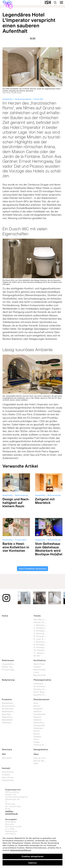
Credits (6, 775)
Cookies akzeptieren (32, 856)
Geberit (38, 720)
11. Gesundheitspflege (41, 653)
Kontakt (6, 768)
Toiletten (7, 723)
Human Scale (41, 622)
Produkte (7, 699)
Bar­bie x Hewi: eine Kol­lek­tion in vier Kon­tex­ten (16, 547)
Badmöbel (7, 720)
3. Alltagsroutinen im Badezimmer (41, 631)
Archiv (37, 656)
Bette (37, 706)
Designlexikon (41, 749)
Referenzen (8, 660)
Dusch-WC (38, 99)
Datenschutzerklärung (21, 850)
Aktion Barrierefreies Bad (41, 761)
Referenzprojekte (23, 99)
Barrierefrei (40, 675)
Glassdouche (40, 723)
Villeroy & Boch (41, 745)
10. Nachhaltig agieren (41, 650)
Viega (36, 742)
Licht (36, 672)
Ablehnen (32, 863)
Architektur (40, 660)
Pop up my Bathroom (41, 758)
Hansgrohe (39, 725)
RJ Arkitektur (41, 686)
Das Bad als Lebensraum (41, 619)
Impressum (8, 772)
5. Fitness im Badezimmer (41, 636)
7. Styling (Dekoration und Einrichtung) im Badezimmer (41, 642)
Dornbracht (40, 714)
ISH (4, 754)
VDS (36, 763)
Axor (36, 703)
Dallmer (38, 711)
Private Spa (20, 540)
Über (36, 754)
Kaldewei (38, 728)
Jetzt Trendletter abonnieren (32, 569)
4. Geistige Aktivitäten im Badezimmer (41, 633)
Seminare (7, 749)
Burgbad (38, 709)
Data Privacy (9, 777)
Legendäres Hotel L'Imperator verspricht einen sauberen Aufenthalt (29, 23)
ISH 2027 (7, 758)
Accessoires (9, 706)
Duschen (6, 714)
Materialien (40, 670)
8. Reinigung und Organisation (41, 645)
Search (55, 3)
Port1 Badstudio (41, 692)
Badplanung (8, 680)
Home (5, 616)
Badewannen (9, 711)
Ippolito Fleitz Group (41, 695)
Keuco (37, 734)
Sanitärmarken (41, 699)
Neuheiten (7, 703)
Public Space (9, 667)
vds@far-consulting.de (11, 813)
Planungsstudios (42, 680)
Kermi (37, 731)
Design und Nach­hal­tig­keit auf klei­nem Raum (16, 503)
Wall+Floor (39, 664)
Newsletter (8, 780)
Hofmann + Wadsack (41, 684)
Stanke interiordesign (41, 689)
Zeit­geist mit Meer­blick (45, 501)
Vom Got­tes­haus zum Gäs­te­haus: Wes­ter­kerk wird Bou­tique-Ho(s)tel (49, 549)
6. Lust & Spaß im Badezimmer (41, 639)
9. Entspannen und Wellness (41, 647)
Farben (37, 667)
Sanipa (37, 736)
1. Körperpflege (41, 625)
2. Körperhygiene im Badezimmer (41, 628)
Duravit (37, 717)
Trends (37, 616)
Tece (36, 739)
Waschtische (9, 717)
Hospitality (8, 99)
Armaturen (8, 709)
